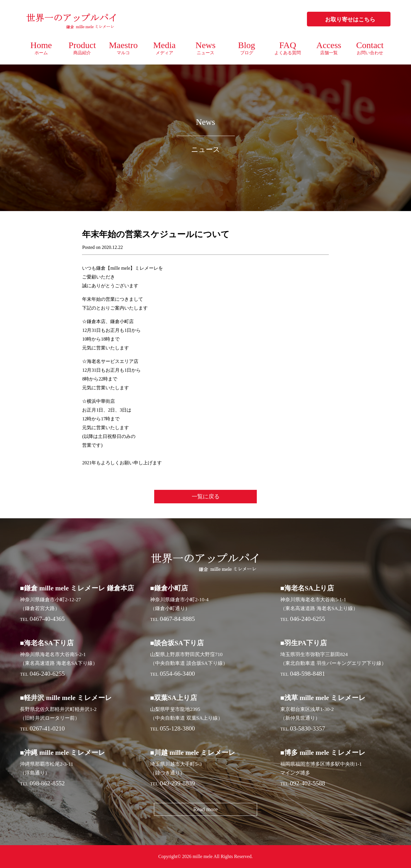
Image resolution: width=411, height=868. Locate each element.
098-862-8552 (47, 783)
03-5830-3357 (308, 728)
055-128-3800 (177, 728)
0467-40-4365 (47, 619)
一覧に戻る (206, 496)
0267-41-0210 (47, 728)
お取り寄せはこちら (350, 19)
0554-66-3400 (177, 674)
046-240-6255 (308, 619)
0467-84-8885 (177, 619)
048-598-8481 (308, 674)
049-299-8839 (177, 783)
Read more (205, 809)
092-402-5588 (308, 783)
